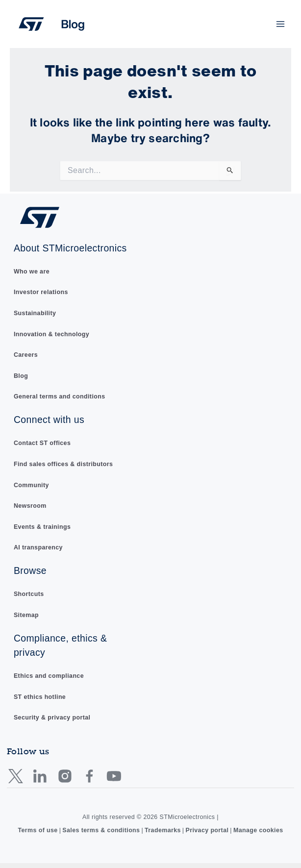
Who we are (32, 272)
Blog (21, 376)
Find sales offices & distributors (63, 464)
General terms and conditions (60, 397)
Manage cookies (258, 830)
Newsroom (30, 506)
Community (31, 485)
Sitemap (26, 615)
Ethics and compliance (49, 676)
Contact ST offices (42, 444)
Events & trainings (42, 527)
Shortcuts (29, 594)
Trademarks (163, 830)
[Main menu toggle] (281, 24)
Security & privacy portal (52, 718)
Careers (26, 355)
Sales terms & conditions (101, 830)
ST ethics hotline (40, 697)
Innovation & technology (51, 334)
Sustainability (35, 313)
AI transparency (38, 548)
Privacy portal (207, 830)
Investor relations (41, 293)
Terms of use (38, 830)
